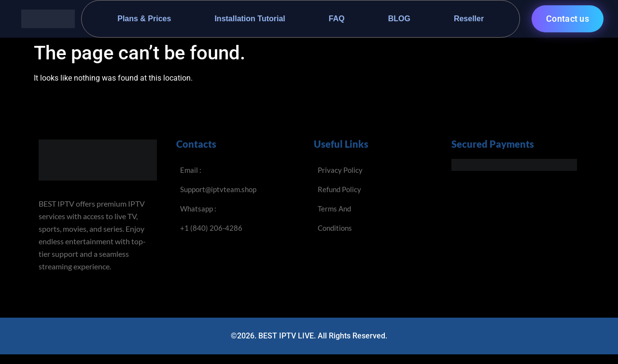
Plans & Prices (144, 19)
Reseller (469, 19)
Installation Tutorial (250, 19)
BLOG (399, 19)
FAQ (337, 19)
